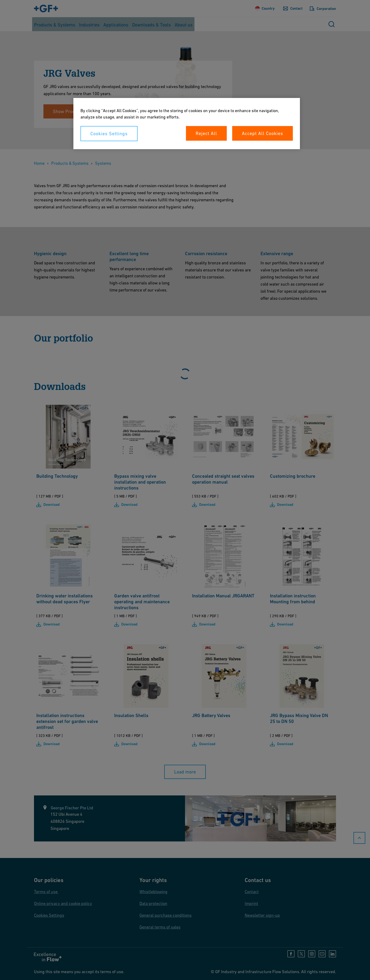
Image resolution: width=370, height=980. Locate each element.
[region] (187, 124)
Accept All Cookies (263, 133)
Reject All (206, 133)
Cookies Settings (109, 134)
